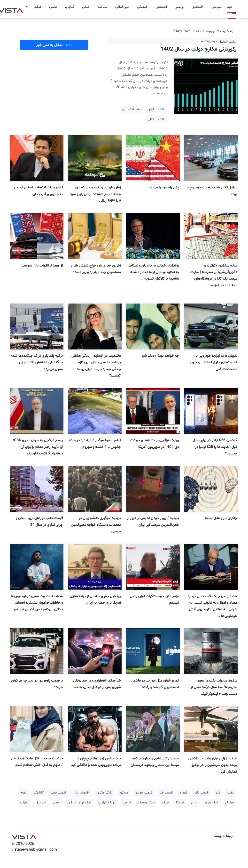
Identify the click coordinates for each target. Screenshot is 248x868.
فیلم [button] (38, 7)
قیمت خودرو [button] (144, 793)
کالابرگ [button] (39, 793)
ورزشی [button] (179, 7)
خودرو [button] (184, 793)
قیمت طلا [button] (166, 793)
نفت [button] (231, 793)
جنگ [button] (166, 803)
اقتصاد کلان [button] (156, 119)
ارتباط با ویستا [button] (223, 836)
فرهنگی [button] (142, 7)
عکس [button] (53, 7)
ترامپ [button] (127, 803)
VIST (24, 836)
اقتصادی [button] (198, 7)
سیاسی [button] (217, 7)
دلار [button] (218, 793)
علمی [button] (86, 7)
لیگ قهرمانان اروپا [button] (79, 803)
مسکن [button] (124, 793)
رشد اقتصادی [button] (131, 109)
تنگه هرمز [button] (211, 803)
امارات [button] (24, 803)
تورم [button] (23, 793)
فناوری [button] (70, 7)
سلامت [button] (102, 7)
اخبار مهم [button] (232, 10)
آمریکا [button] (180, 803)
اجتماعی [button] (161, 7)
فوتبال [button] (229, 803)
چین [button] (56, 803)
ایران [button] (194, 803)
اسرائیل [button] (41, 803)
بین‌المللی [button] (122, 7)
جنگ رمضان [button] (146, 803)
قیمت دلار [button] (202, 793)
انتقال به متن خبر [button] (54, 45)
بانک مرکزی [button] (104, 793)
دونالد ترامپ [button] (107, 803)
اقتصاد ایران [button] (156, 109)
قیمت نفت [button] (58, 793)
